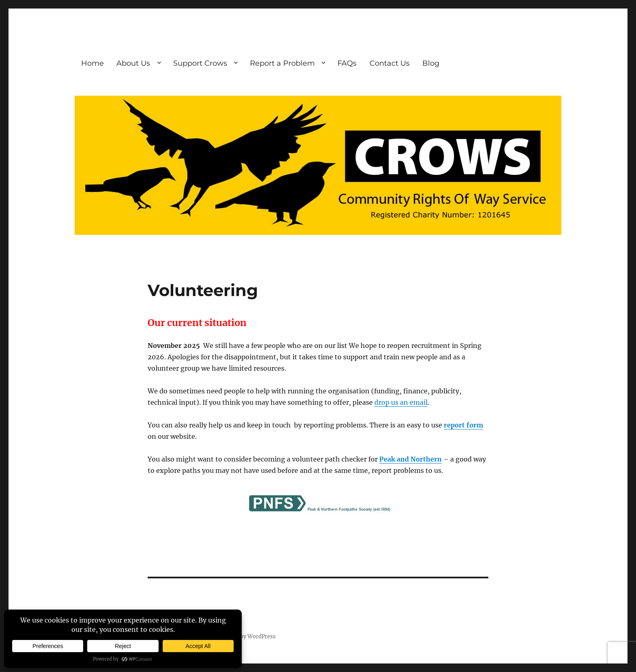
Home (92, 63)
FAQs (347, 63)
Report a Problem (282, 63)
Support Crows (200, 63)
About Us (133, 63)
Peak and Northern (410, 459)
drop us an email (401, 402)
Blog (431, 63)
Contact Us (390, 63)
